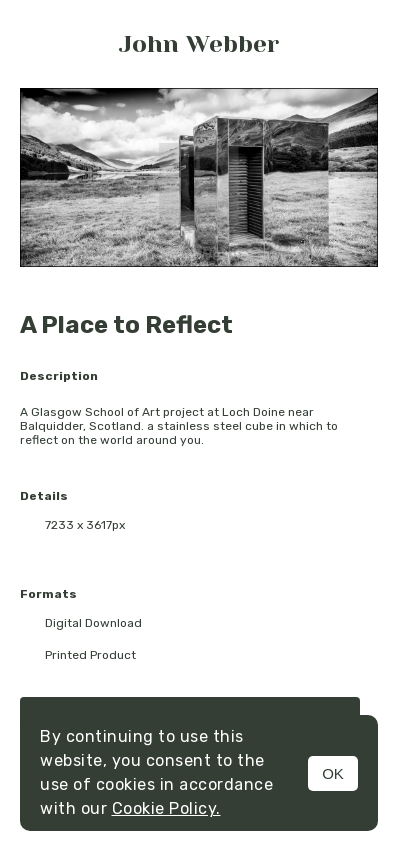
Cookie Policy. (166, 808)
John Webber (199, 44)
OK (333, 773)
